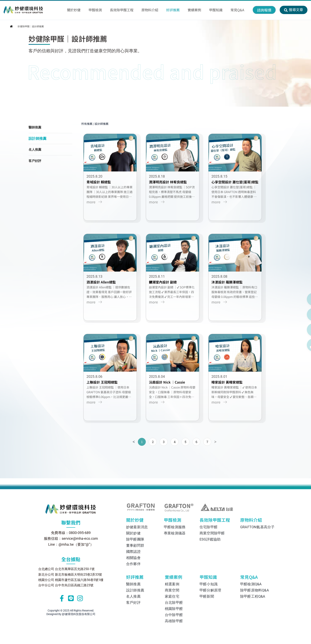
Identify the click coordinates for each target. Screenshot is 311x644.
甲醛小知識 (209, 584)
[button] (264, 10)
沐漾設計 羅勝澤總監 (229, 286)
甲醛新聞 (207, 596)
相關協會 (133, 558)
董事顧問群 (135, 545)
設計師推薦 (37, 139)
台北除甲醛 (174, 602)
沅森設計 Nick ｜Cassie (169, 388)
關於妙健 (138, 521)
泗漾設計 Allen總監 (103, 286)
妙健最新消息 (137, 527)
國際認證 (133, 552)
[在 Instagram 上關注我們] (299, 330)
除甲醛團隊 (135, 539)
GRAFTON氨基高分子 (256, 527)
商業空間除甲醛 (212, 533)
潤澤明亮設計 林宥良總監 (170, 183)
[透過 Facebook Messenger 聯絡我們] (299, 314)
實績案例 (176, 578)
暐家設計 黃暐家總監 (229, 388)
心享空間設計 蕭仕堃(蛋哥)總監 (237, 183)
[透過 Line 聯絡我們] (299, 299)
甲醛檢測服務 (175, 527)
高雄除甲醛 (174, 621)
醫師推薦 (35, 128)
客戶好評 (35, 161)
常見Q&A (253, 578)
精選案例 (172, 584)
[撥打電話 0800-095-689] (299, 345)
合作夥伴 (133, 564)
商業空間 (172, 590)
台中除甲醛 (174, 615)
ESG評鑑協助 (210, 539)
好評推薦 (139, 578)
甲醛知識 (210, 578)
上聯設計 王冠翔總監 (104, 388)
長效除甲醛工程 (212, 521)
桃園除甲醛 (174, 609)
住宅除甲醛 (209, 527)
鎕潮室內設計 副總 (165, 286)
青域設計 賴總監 (101, 183)
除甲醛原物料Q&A (255, 590)
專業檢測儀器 (175, 533)
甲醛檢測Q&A (251, 584)
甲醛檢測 (175, 521)
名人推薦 (35, 150)
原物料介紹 (250, 521)
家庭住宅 (172, 596)
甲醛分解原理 (210, 590)
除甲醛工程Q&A (253, 596)
